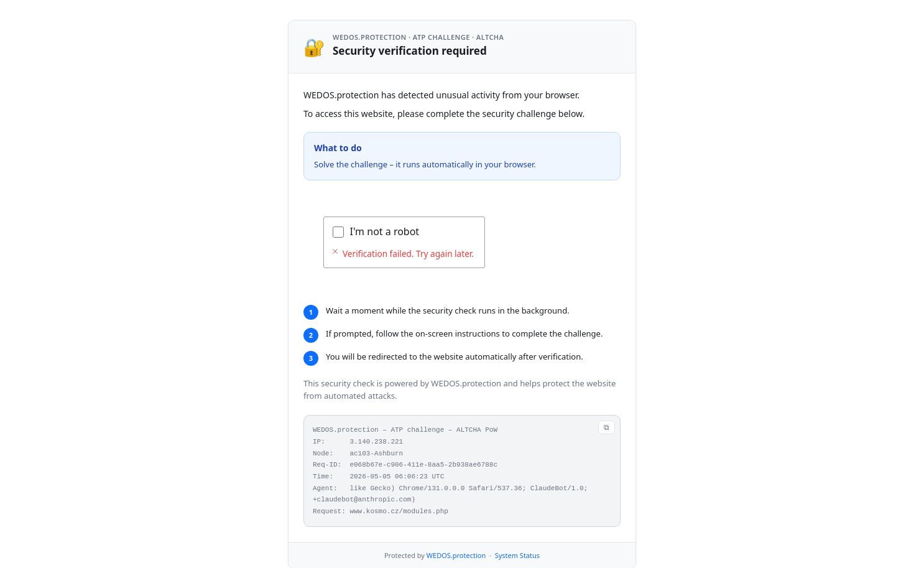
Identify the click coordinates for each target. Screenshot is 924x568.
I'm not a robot (385, 231)
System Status (517, 555)
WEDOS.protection (456, 555)
